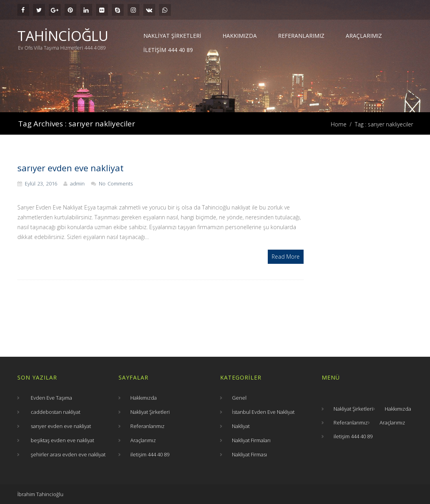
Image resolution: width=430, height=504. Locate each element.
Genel (239, 398)
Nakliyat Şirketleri (172, 36)
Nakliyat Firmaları (251, 440)
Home (339, 124)
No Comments (116, 183)
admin (77, 183)
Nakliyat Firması (249, 454)
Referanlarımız (301, 36)
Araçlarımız (364, 36)
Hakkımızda (240, 36)
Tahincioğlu (63, 36)
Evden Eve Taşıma (51, 398)
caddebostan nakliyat (56, 412)
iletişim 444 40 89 (168, 50)
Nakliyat (241, 426)
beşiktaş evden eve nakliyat (62, 440)
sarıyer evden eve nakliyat (70, 168)
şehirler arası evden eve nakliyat (68, 454)
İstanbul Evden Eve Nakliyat (263, 412)
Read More (286, 257)
